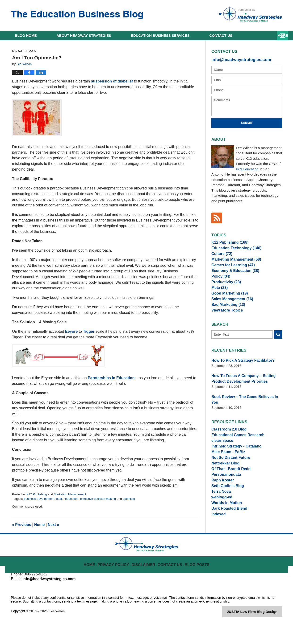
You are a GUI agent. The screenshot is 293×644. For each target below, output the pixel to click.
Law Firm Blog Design (260, 633)
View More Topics (225, 325)
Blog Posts (197, 583)
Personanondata (224, 493)
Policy (220, 284)
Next (54, 525)
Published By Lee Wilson (250, 14)
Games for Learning (230, 270)
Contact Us (170, 583)
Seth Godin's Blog (226, 507)
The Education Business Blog (77, 15)
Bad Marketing (226, 318)
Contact (263, 35)
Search (278, 350)
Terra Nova (220, 514)
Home (26, 35)
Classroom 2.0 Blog (227, 437)
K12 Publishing (37, 494)
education (72, 499)
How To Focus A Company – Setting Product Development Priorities (246, 393)
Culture (221, 256)
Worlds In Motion (225, 528)
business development (39, 499)
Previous (22, 525)
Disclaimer (144, 583)
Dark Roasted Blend (227, 534)
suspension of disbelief (112, 81)
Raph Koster (221, 500)
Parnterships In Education (111, 378)
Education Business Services (160, 35)
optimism (129, 499)
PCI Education (247, 168)
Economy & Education (232, 277)
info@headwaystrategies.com (236, 59)
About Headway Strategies (84, 35)
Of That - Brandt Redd (228, 486)
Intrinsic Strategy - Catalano (233, 458)
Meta (219, 298)
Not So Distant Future (228, 472)
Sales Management (230, 312)
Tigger (89, 331)
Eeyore (71, 331)
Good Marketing (227, 304)
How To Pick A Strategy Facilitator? (239, 376)
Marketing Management (70, 494)
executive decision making (98, 499)
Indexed (218, 541)
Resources (221, 35)
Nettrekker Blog (224, 479)
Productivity (224, 291)
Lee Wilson (58, 633)
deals (60, 499)
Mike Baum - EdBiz (226, 465)
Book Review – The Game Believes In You (244, 410)
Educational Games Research (235, 444)
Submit (247, 122)
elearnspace (221, 451)
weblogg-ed (221, 521)
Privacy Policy (116, 583)
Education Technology (233, 249)
